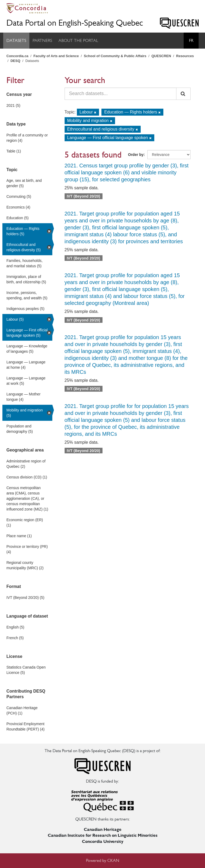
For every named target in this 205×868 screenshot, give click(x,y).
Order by (136, 155)
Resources (185, 56)
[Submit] (183, 94)
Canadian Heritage (103, 829)
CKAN (113, 860)
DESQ (15, 61)
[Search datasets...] (121, 94)
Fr (191, 40)
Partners (42, 40)
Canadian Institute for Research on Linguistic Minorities (103, 835)
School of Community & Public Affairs (115, 56)
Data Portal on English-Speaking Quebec (75, 23)
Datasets (16, 40)
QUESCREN (161, 56)
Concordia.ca (17, 56)
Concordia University (103, 841)
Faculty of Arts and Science (56, 56)
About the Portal (78, 40)
